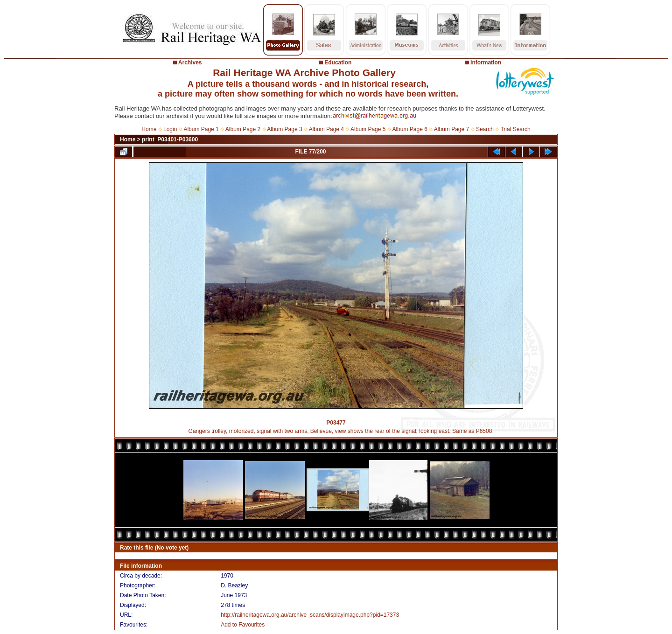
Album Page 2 (243, 129)
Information (486, 63)
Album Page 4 (326, 129)
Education (338, 63)
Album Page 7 (451, 129)
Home (149, 129)
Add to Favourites (243, 625)
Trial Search (515, 129)
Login (170, 129)
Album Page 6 (409, 129)
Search (485, 129)
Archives (190, 63)
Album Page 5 (368, 129)
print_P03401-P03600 (170, 139)
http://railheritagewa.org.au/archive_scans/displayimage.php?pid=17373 (310, 615)
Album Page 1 (201, 129)
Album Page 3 (284, 129)
